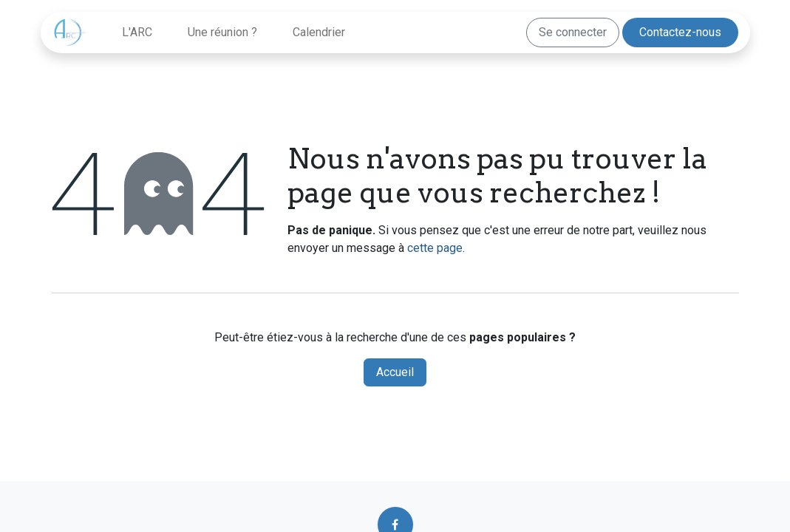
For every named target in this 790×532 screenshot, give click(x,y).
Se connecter (573, 32)
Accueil (395, 372)
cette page (435, 248)
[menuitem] (137, 33)
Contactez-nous (680, 32)
